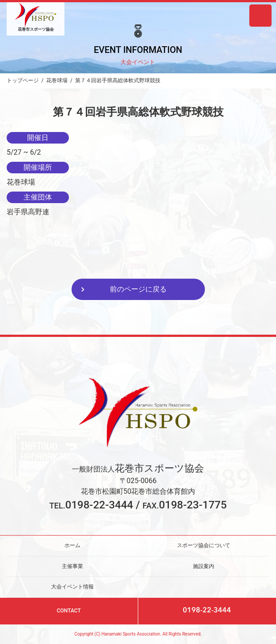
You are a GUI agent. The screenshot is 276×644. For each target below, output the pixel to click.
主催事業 (72, 566)
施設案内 (204, 566)
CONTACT (69, 611)
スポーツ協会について (204, 545)
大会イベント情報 (72, 587)
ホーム (72, 545)
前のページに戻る (138, 289)
